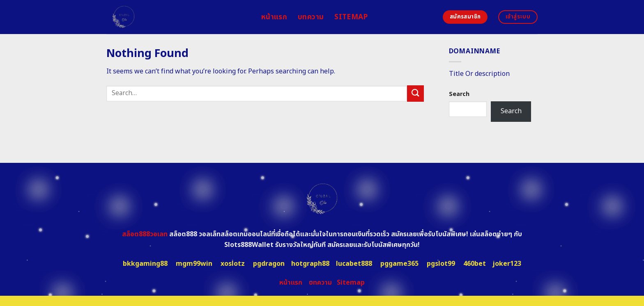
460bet (475, 264)
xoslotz (233, 264)
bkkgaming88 (145, 264)
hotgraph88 (310, 264)
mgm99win (194, 264)
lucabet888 (354, 264)
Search (459, 94)
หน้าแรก (274, 17)
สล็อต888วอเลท (145, 234)
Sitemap (351, 17)
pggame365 (399, 264)
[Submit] (415, 93)
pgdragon (269, 264)
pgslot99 (441, 264)
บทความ (311, 17)
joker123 (507, 264)
